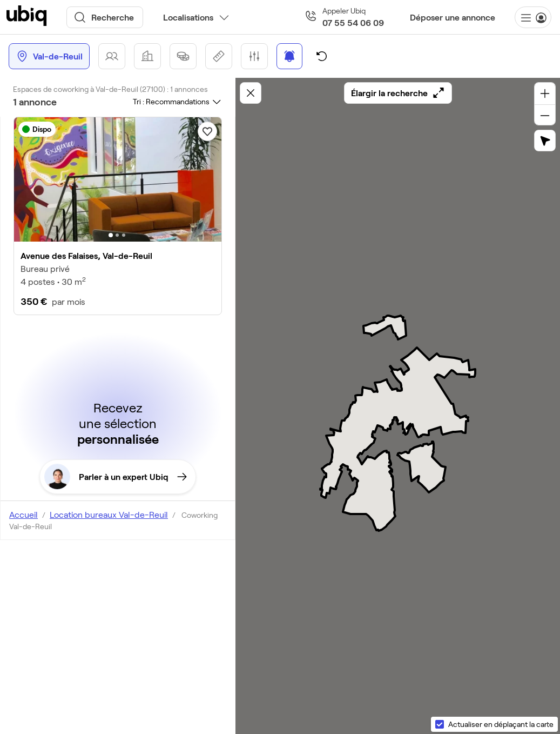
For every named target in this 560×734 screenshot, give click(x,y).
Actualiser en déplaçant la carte (501, 724)
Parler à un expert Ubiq (116, 477)
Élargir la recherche (398, 93)
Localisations (188, 17)
